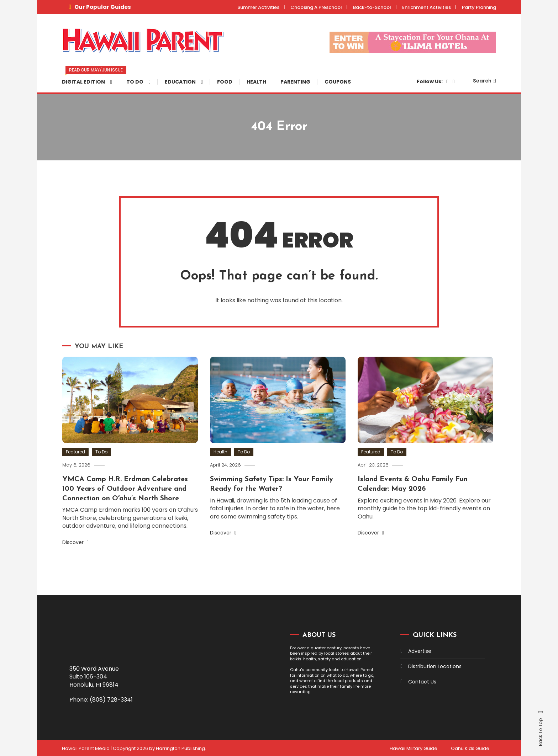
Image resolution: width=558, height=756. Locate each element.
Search (485, 81)
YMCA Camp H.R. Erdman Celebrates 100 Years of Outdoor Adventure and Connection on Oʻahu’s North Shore (126, 489)
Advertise (420, 650)
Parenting (295, 82)
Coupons (338, 82)
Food (225, 82)
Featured (75, 452)
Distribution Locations (435, 666)
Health (256, 82)
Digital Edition (91, 78)
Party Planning (479, 7)
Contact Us (422, 681)
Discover (75, 542)
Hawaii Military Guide (412, 747)
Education (180, 82)
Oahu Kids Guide (470, 747)
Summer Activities (258, 7)
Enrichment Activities (427, 7)
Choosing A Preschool (316, 7)
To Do (135, 82)
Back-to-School (372, 7)
